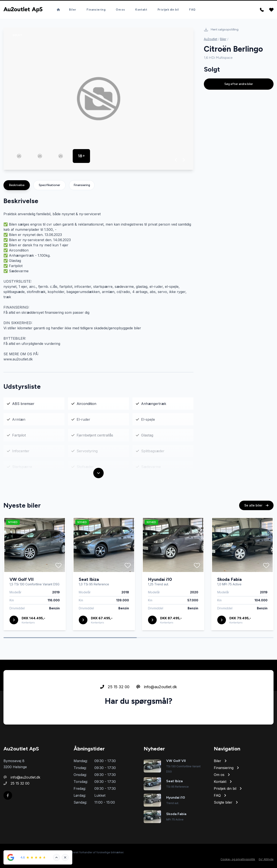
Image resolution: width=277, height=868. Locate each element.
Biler (223, 39)
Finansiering (82, 185)
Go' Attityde (266, 859)
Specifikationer (49, 185)
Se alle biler (256, 525)
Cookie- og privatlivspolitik (238, 859)
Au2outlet (211, 39)
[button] (176, 160)
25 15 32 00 (115, 707)
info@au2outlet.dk (157, 707)
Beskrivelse (17, 185)
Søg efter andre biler (239, 84)
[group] (98, 99)
